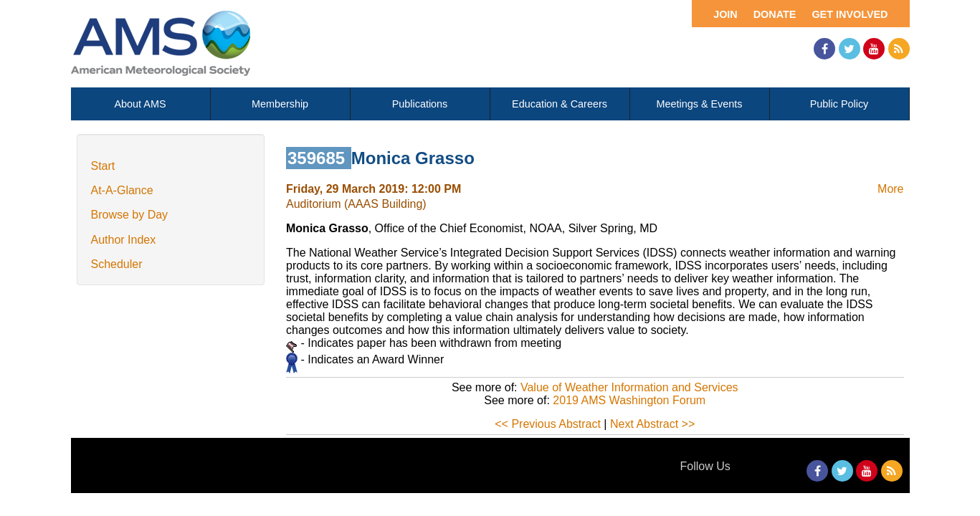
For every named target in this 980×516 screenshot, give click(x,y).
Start (103, 166)
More (890, 189)
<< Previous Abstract (548, 424)
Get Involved (850, 14)
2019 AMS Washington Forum (629, 400)
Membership (280, 104)
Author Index (124, 240)
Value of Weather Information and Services (629, 387)
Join (726, 14)
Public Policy (839, 104)
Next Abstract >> (652, 424)
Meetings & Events (700, 104)
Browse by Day (130, 215)
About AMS (141, 104)
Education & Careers (560, 104)
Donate (775, 14)
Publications (420, 104)
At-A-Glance (122, 190)
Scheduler (117, 264)
